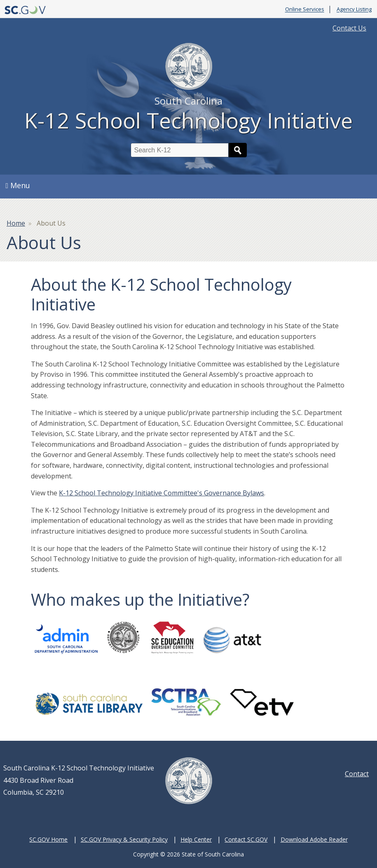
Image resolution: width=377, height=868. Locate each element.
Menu (18, 185)
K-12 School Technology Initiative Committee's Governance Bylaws (162, 493)
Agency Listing (354, 9)
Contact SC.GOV (246, 839)
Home (16, 223)
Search (238, 150)
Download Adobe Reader (314, 839)
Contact (357, 774)
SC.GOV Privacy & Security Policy (124, 839)
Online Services (305, 9)
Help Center (196, 839)
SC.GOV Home (48, 839)
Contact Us (349, 28)
